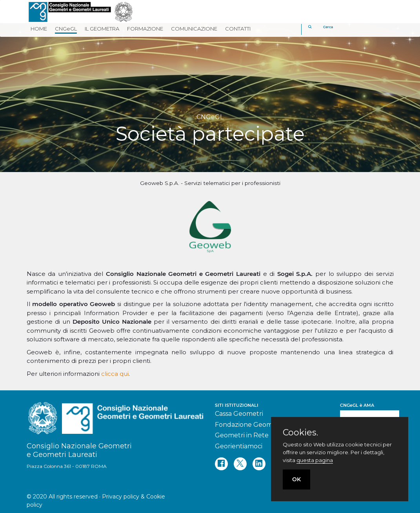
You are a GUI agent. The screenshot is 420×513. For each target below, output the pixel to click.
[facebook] (221, 464)
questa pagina (315, 460)
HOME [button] (39, 29)
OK (296, 479)
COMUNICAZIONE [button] (194, 29)
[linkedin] (259, 464)
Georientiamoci (239, 446)
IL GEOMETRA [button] (102, 29)
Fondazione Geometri (249, 425)
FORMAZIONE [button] (145, 29)
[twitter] (240, 464)
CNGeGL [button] (66, 29)
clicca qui (115, 374)
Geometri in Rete (242, 435)
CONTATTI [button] (238, 29)
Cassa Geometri (239, 414)
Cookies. (300, 433)
